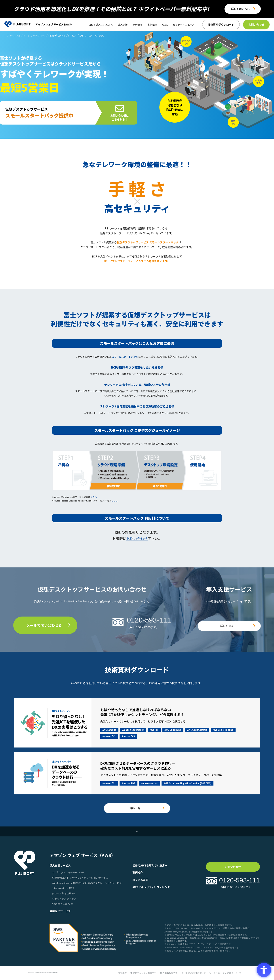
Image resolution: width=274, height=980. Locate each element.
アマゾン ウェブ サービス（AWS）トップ (27, 36)
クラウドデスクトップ (64, 899)
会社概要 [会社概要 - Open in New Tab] (122, 973)
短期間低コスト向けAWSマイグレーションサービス (80, 878)
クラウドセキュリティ (64, 893)
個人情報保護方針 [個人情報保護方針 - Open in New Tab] (169, 973)
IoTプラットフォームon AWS (68, 872)
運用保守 (137, 25)
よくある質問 (140, 880)
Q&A (165, 25)
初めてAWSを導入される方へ (150, 865)
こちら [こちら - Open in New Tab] (94, 497)
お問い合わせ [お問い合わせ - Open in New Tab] (137, 538)
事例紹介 (152, 25)
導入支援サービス (60, 865)
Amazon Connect (62, 904)
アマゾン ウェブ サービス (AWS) (54, 24)
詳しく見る (227, 626)
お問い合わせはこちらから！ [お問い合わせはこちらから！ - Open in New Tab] (120, 117)
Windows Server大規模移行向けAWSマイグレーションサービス (87, 883)
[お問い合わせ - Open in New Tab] (256, 25)
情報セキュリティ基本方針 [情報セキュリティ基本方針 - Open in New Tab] (144, 973)
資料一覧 (135, 808)
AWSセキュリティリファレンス (151, 887)
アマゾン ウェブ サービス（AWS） (82, 855)
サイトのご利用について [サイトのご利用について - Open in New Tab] (194, 973)
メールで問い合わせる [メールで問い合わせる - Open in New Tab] (44, 625)
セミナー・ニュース (184, 25)
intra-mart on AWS (63, 888)
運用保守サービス (60, 911)
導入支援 (123, 25)
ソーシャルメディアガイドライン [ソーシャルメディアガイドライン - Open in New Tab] (226, 973)
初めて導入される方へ (101, 25)
